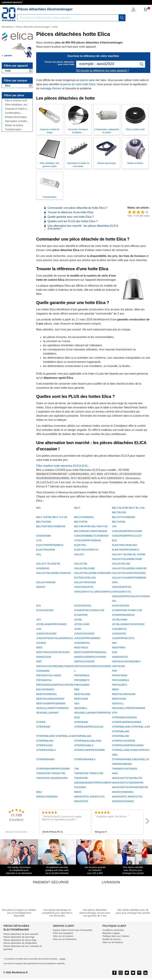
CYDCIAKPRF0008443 (87, 540)
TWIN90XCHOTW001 (125, 769)
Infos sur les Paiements (65, 939)
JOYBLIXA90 (82, 624)
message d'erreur (51, 88)
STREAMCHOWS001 (125, 717)
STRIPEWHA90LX (85, 759)
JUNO (78, 629)
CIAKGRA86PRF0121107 (127, 536)
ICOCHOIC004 (45, 610)
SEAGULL (118, 703)
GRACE (41, 587)
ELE (114, 540)
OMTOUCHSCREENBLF (126, 661)
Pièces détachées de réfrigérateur (20, 943)
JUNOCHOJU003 (84, 633)
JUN (39, 629)
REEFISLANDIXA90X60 (50, 699)
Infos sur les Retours (113, 942)
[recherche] (122, 18)
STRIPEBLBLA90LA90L (88, 741)
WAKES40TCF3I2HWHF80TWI (130, 787)
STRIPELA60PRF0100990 (89, 750)
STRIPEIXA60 (44, 745)
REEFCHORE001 (46, 694)
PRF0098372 (82, 680)
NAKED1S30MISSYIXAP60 (90, 657)
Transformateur (13, 129)
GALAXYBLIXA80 (84, 568)
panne (84, 80)
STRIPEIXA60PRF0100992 (128, 745)
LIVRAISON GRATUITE (12, 2)
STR (115, 713)
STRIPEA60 (81, 722)
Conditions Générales (113, 930)
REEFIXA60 (81, 699)
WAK (115, 773)
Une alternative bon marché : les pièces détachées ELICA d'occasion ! (83, 227)
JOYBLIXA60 (120, 619)
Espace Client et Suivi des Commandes (73, 930)
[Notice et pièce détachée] (9, 14)
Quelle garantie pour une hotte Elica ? (71, 217)
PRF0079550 (120, 675)
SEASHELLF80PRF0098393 (129, 708)
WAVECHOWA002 (47, 797)
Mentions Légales (111, 933)
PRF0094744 (44, 680)
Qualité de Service (112, 939)
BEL (39, 508)
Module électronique (16, 117)
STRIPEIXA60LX (84, 745)
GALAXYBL (81, 564)
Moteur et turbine (14, 125)
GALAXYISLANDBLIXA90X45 (129, 568)
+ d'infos (62, 959)
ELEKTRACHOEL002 (125, 545)
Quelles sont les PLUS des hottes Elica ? (73, 221)
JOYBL (78, 619)
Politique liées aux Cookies (116, 936)
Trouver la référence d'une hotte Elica (70, 212)
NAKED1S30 (44, 657)
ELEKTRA (80, 545)
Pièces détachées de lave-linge (19, 937)
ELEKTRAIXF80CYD (86, 550)
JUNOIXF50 (119, 633)
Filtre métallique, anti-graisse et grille (17, 105)
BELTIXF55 (81, 522)
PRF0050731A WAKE (49, 675)
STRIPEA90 (43, 727)
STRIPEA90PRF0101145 (89, 727)
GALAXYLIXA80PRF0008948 (129, 578)
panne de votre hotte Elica (79, 84)
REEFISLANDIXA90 (124, 694)
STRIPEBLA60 (83, 736)
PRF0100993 (82, 685)
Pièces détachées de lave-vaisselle (21, 934)
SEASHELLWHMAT (48, 713)
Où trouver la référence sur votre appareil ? (103, 70)
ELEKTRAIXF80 (45, 550)
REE (77, 689)
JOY (39, 619)
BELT (77, 508)
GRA (115, 582)
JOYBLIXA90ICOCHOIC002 (128, 624)
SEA (77, 703)
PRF (115, 671)
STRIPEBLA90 (121, 736)
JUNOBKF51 (120, 629)
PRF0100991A (120, 680)
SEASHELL (81, 708)
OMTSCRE (118, 666)
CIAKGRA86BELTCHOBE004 (91, 536)
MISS (39, 647)
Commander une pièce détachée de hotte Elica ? (77, 208)
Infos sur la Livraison (63, 936)
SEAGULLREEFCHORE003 (52, 708)
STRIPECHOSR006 (123, 741)
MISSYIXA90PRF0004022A (90, 652)
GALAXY (79, 554)
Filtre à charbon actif (16, 101)
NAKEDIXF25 (120, 657)
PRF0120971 (120, 685)
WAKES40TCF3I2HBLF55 (127, 778)
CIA (114, 526)
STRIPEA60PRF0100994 (127, 722)
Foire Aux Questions (63, 933)
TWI (77, 769)
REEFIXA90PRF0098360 (51, 703)
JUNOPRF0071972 (123, 638)
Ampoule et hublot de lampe (16, 109)
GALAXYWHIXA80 (85, 582)
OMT (39, 661)
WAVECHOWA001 (123, 792)
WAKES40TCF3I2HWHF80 (128, 783)
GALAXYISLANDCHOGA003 (129, 573)
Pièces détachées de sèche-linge (20, 940)
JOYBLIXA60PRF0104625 (51, 624)
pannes (8, 55)
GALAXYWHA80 (46, 582)
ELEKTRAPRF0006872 (126, 550)
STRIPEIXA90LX (46, 750)
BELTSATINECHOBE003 (51, 526)
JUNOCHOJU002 (46, 633)
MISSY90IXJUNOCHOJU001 (53, 652)
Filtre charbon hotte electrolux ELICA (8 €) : (63, 466)
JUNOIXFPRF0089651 (87, 638)
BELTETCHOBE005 (124, 517)
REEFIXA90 (119, 699)
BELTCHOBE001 (84, 517)
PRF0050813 (82, 675)
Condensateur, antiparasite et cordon (17, 113)
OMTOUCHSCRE (84, 661)
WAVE (78, 792)
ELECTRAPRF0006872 (50, 545)
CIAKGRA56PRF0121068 (127, 531)
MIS (114, 643)
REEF (115, 689)
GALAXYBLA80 (121, 564)
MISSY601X (81, 647)
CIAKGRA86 (43, 536)
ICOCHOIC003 (121, 606)
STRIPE (41, 722)
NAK (115, 652)
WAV (39, 792)
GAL (39, 554)
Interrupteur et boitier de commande (16, 121)
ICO (39, 606)
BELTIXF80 (119, 522)
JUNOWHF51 (82, 643)
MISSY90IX (119, 647)
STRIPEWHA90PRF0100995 (53, 769)
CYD (39, 540)
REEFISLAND (82, 694)
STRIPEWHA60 (45, 759)
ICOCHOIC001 (83, 606)
